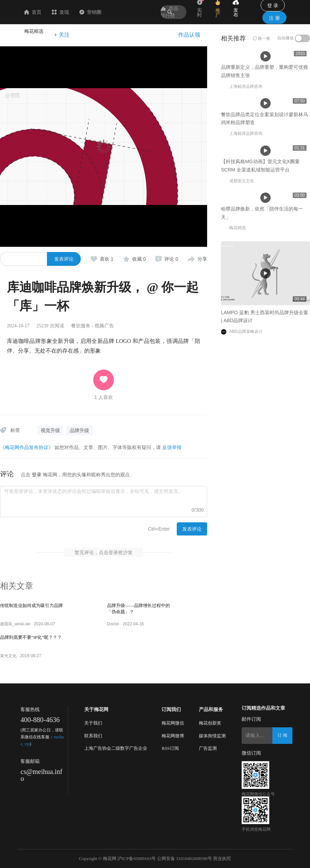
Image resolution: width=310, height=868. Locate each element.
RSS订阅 (170, 748)
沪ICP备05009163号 (137, 858)
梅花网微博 (173, 736)
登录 (37, 475)
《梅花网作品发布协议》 (27, 447)
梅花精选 (34, 31)
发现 (101, 12)
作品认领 (189, 35)
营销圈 (132, 12)
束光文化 (8, 656)
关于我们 (93, 723)
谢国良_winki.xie (15, 624)
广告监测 (208, 748)
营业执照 (222, 858)
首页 (74, 12)
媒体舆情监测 (212, 736)
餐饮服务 (81, 326)
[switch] (302, 38)
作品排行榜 (169, 12)
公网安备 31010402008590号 (185, 858)
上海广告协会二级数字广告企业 (116, 748)
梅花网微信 (173, 723)
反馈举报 (172, 447)
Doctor (113, 624)
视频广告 (104, 326)
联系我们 (93, 736)
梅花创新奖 (210, 723)
